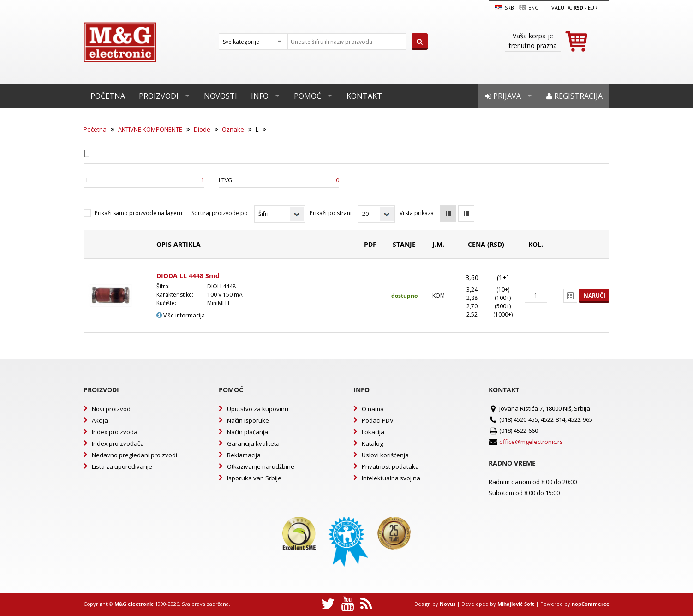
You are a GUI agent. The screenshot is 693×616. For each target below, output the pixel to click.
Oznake (233, 129)
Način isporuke (248, 420)
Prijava (503, 96)
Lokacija (373, 432)
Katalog (372, 443)
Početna (108, 96)
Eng (529, 8)
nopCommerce (591, 604)
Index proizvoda (115, 432)
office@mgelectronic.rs (531, 442)
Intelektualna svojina (391, 478)
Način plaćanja (248, 432)
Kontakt (364, 96)
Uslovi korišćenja (385, 455)
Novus (448, 604)
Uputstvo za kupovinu (258, 409)
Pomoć (308, 96)
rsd (578, 8)
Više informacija (181, 315)
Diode (202, 129)
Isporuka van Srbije (254, 478)
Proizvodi (159, 96)
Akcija (100, 420)
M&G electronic (134, 604)
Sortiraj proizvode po (220, 213)
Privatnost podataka (390, 466)
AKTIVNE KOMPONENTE (150, 129)
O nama (373, 409)
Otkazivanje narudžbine (261, 466)
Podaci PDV (378, 420)
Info (260, 96)
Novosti (221, 96)
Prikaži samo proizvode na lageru (138, 213)
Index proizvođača (118, 443)
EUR (593, 8)
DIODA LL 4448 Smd (188, 276)
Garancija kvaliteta (253, 443)
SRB (505, 8)
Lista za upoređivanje (122, 466)
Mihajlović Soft (516, 604)
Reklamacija (244, 455)
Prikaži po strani (331, 213)
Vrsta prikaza (417, 213)
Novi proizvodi (112, 409)
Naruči (594, 296)
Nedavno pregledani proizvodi (134, 455)
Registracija (574, 96)
